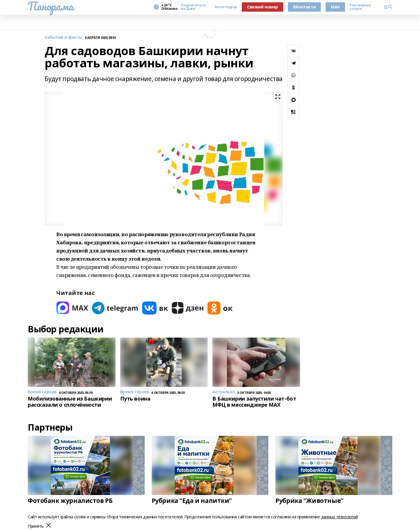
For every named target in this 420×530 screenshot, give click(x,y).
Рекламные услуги (360, 7)
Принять (36, 526)
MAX (335, 7)
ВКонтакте (304, 7)
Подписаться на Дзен (193, 7)
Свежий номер (262, 7)
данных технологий (339, 517)
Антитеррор (226, 7)
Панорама (51, 6)
